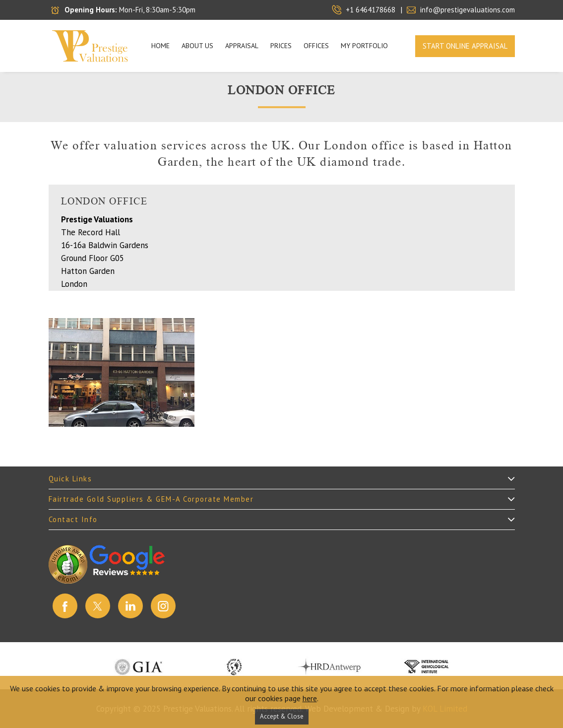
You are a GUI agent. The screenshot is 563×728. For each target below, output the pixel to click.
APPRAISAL (242, 46)
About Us (197, 46)
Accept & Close (282, 716)
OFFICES (316, 46)
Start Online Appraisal (465, 46)
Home (160, 46)
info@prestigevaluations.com (468, 10)
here (310, 698)
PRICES (281, 46)
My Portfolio (364, 46)
